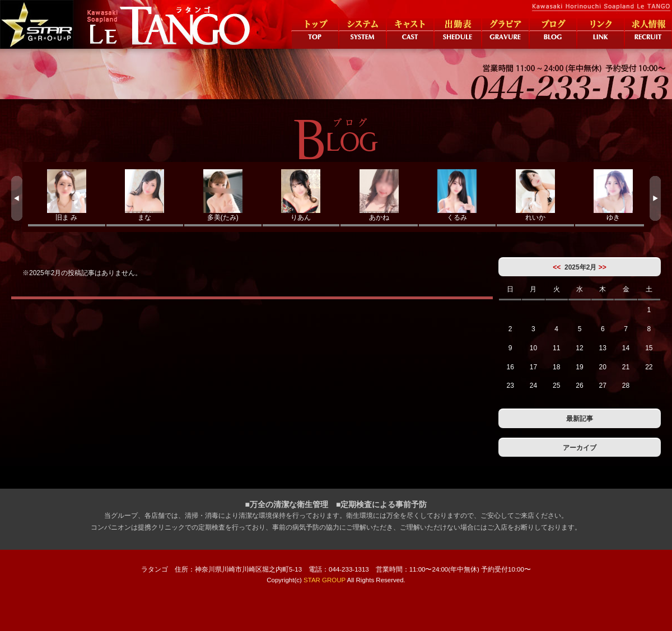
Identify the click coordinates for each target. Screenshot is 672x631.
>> (603, 267)
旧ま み (67, 195)
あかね (379, 195)
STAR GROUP (325, 580)
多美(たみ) (223, 195)
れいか (535, 195)
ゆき (614, 195)
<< (557, 267)
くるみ (458, 195)
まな (145, 195)
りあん (301, 195)
